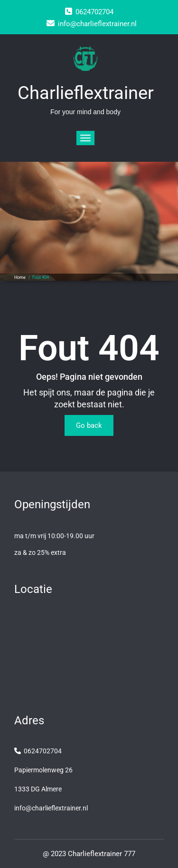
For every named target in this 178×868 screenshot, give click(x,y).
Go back (89, 425)
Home (20, 277)
